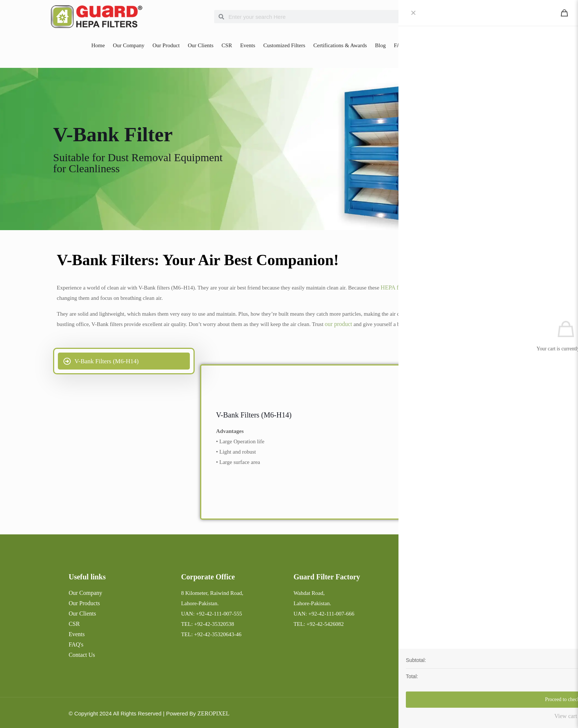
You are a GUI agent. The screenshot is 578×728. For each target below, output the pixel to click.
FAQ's (76, 644)
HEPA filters (396, 287)
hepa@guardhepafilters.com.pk (443, 644)
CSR (227, 45)
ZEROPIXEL (213, 713)
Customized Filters (284, 45)
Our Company (128, 45)
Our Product (166, 45)
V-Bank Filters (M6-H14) (254, 415)
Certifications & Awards (340, 45)
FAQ (399, 45)
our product (338, 324)
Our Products (84, 603)
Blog (380, 45)
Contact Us (425, 45)
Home (98, 45)
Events (248, 45)
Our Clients (201, 45)
